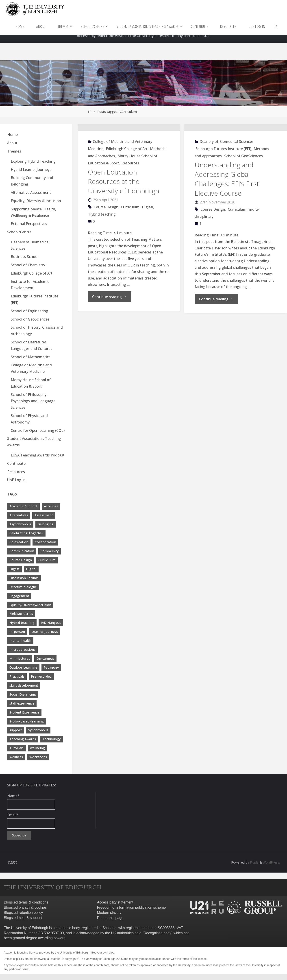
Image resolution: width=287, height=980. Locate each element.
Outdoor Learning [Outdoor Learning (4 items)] (23, 667)
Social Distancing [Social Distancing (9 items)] (23, 694)
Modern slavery (109, 913)
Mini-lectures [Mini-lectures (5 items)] (20, 658)
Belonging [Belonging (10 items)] (46, 524)
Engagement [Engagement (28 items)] (19, 596)
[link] (276, 26)
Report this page (110, 918)
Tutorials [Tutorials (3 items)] (16, 748)
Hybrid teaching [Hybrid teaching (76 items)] (22, 623)
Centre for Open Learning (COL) (38, 430)
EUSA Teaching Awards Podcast (38, 455)
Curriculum (130, 235)
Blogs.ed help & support (23, 918)
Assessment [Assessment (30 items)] (44, 515)
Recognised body (157, 933)
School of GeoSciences (244, 184)
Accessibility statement (115, 902)
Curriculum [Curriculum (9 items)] (47, 560)
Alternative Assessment (31, 192)
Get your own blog (103, 953)
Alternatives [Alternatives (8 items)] (19, 515)
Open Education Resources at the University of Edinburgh (124, 210)
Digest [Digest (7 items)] (14, 569)
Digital (148, 235)
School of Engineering (29, 311)
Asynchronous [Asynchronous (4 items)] (20, 524)
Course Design (106, 235)
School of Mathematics (31, 357)
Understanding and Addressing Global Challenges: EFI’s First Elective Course (227, 207)
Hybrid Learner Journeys (31, 170)
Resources (130, 191)
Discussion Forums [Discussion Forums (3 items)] (24, 578)
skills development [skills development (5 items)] (24, 685)
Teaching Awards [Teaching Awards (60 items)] (23, 739)
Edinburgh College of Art (127, 177)
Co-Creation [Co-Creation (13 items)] (19, 542)
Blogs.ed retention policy (23, 913)
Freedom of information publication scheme (132, 907)
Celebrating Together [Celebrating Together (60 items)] (26, 533)
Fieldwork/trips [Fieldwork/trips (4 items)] (21, 614)
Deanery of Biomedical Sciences (227, 170)
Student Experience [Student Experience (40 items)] (24, 712)
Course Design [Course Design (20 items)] (21, 560)
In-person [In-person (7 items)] (17, 632)
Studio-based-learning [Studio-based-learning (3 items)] (27, 721)
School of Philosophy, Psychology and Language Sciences (33, 401)
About (12, 143)
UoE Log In (16, 480)
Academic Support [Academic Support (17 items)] (23, 506)
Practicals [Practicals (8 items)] (17, 676)
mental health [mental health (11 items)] (20, 641)
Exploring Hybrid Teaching (33, 161)
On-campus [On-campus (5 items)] (45, 658)
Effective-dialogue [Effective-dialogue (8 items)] (23, 587)
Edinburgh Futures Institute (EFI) (223, 177)
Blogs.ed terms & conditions (26, 902)
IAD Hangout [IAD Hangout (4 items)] (51, 623)
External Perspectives (29, 224)
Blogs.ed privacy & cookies (25, 907)
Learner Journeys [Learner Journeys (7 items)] (45, 632)
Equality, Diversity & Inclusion (36, 201)
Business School (25, 257)
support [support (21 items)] (16, 730)
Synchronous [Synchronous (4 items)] (38, 730)
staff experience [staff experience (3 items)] (22, 703)
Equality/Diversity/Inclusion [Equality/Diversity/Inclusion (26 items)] (30, 605)
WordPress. (271, 862)
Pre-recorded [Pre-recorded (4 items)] (41, 676)
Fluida (253, 862)
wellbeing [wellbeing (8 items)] (37, 748)
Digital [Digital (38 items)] (31, 569)
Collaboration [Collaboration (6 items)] (45, 542)
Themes (14, 151)
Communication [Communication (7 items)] (22, 551)
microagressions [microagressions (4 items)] (22, 649)
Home (12, 135)
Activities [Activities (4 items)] (51, 506)
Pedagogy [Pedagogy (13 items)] (51, 667)
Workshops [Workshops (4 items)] (38, 757)
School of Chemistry (28, 265)
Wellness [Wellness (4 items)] (16, 757)
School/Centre (19, 232)
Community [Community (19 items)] (50, 551)
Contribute (16, 463)
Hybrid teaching (102, 242)
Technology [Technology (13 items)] (51, 739)
